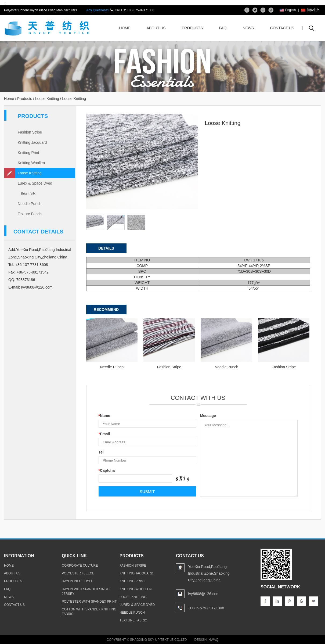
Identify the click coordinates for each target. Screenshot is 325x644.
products (13, 581)
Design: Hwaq (206, 640)
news (9, 597)
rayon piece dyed (78, 581)
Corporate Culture (80, 566)
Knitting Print (28, 153)
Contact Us (282, 28)
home (9, 566)
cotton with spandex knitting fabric (89, 612)
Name (104, 416)
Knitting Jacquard (32, 142)
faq (7, 589)
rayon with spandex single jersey (86, 591)
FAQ (223, 28)
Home (125, 28)
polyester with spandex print (89, 602)
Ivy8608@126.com (37, 287)
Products (192, 28)
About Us (156, 28)
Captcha (107, 470)
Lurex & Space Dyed (35, 183)
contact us (14, 605)
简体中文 (310, 10)
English (288, 10)
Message (208, 416)
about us (12, 573)
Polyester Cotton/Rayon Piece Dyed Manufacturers (40, 10)
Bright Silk (28, 193)
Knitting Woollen (31, 163)
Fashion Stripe (30, 132)
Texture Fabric (30, 214)
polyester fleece (78, 573)
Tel (101, 452)
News (248, 28)
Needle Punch (30, 204)
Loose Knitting (47, 99)
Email (104, 434)
